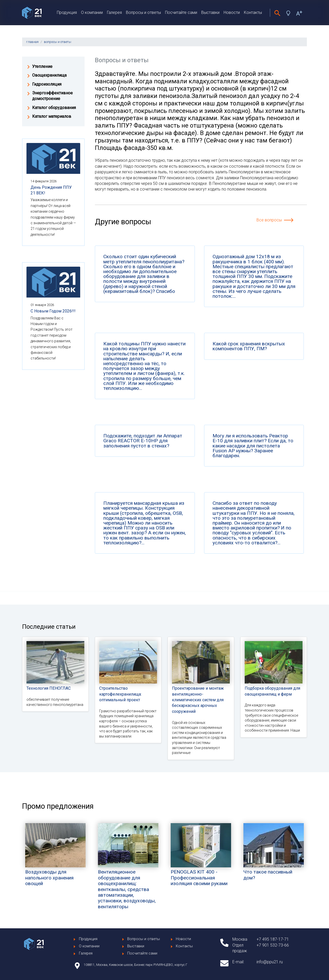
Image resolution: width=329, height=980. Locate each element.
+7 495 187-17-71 (273, 939)
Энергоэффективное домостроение (52, 96)
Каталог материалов (52, 116)
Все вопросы (269, 220)
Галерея (114, 12)
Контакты (253, 12)
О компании (92, 12)
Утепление (42, 66)
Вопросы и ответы (143, 12)
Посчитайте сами (181, 12)
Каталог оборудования (54, 108)
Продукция (67, 12)
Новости (232, 12)
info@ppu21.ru (270, 962)
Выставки (210, 12)
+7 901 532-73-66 (273, 945)
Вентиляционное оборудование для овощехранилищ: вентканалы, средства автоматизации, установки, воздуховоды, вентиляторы (128, 876)
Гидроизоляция (47, 84)
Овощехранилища (49, 75)
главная (32, 42)
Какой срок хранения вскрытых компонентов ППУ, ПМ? (249, 346)
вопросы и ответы (58, 42)
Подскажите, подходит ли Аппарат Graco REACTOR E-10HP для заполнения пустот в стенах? (143, 441)
